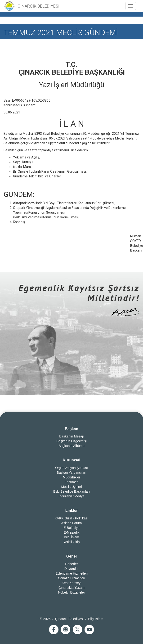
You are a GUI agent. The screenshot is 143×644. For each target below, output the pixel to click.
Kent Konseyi (72, 583)
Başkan (72, 429)
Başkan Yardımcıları (72, 473)
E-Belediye (71, 528)
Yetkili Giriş (72, 542)
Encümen (71, 482)
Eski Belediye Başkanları (71, 491)
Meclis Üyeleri (71, 487)
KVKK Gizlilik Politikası (71, 518)
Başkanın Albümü (72, 446)
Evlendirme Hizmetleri (71, 573)
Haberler (71, 564)
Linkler (71, 511)
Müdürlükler (71, 477)
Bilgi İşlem (71, 537)
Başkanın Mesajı (71, 436)
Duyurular (72, 569)
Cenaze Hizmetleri (71, 578)
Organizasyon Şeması (71, 468)
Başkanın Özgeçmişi (71, 441)
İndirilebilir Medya (72, 496)
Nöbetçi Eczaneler (71, 592)
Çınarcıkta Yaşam (71, 588)
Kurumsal (71, 460)
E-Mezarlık (72, 532)
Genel (71, 556)
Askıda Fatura (71, 523)
